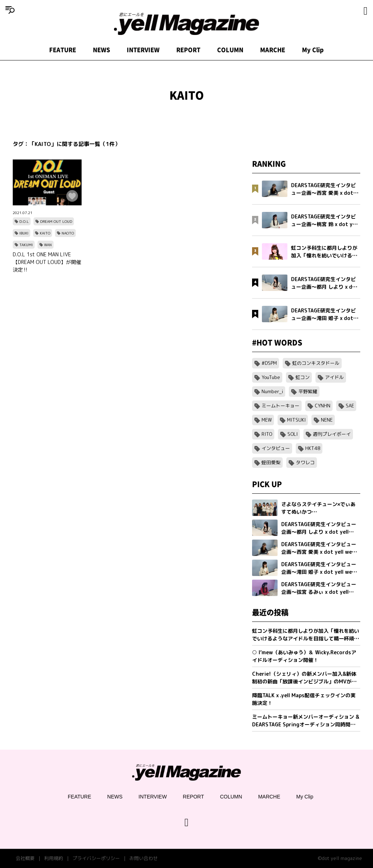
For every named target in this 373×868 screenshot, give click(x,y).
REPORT (188, 50)
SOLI (292, 434)
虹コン (303, 377)
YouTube (271, 377)
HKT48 (313, 448)
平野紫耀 (308, 391)
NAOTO (68, 233)
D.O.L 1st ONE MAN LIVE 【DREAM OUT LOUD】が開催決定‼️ (47, 262)
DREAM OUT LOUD (56, 221)
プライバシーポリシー (96, 858)
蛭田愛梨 (271, 462)
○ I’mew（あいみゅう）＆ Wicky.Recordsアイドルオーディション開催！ (304, 656)
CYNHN (323, 406)
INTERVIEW (143, 50)
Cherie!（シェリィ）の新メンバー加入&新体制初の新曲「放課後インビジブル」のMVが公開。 (304, 678)
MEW (267, 420)
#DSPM (269, 363)
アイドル (334, 377)
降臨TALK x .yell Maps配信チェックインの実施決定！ (304, 699)
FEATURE (63, 50)
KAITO (45, 233)
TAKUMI (26, 245)
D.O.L (24, 221)
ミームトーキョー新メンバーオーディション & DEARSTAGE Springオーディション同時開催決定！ (306, 721)
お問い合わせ (144, 858)
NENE (327, 420)
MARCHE (273, 50)
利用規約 (54, 858)
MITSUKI (296, 420)
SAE (350, 406)
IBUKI (24, 233)
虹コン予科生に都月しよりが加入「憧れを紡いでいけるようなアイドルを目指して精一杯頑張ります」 (306, 635)
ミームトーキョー (280, 406)
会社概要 (25, 858)
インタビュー (276, 448)
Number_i (272, 391)
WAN (48, 245)
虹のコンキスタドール (316, 363)
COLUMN (230, 50)
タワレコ (305, 462)
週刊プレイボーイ (332, 434)
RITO (267, 434)
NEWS (101, 50)
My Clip (313, 50)
